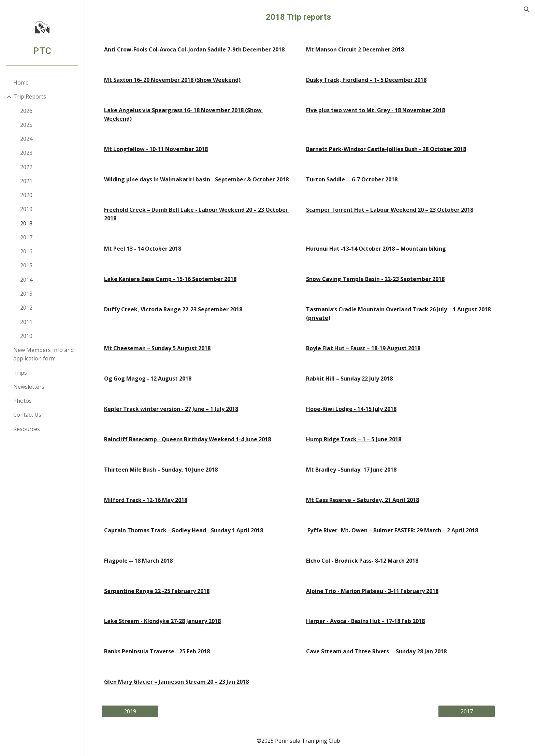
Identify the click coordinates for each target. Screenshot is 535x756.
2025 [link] (27, 125)
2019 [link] (27, 209)
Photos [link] (23, 401)
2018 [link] (27, 223)
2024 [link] (27, 139)
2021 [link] (27, 181)
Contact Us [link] (28, 415)
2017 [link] (27, 237)
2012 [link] (27, 308)
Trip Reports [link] (30, 97)
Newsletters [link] (29, 387)
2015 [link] (27, 265)
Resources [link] (27, 429)
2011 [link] (27, 322)
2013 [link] (27, 294)
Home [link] (21, 83)
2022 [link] (27, 167)
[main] (310, 17)
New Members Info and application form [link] (44, 354)
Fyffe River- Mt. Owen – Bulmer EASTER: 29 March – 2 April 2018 (405, 530)
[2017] (478, 711)
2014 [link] (27, 280)
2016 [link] (27, 251)
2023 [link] (27, 153)
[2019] (142, 711)
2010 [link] (27, 336)
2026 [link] (27, 111)
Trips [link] (20, 373)
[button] (527, 10)
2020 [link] (27, 195)
